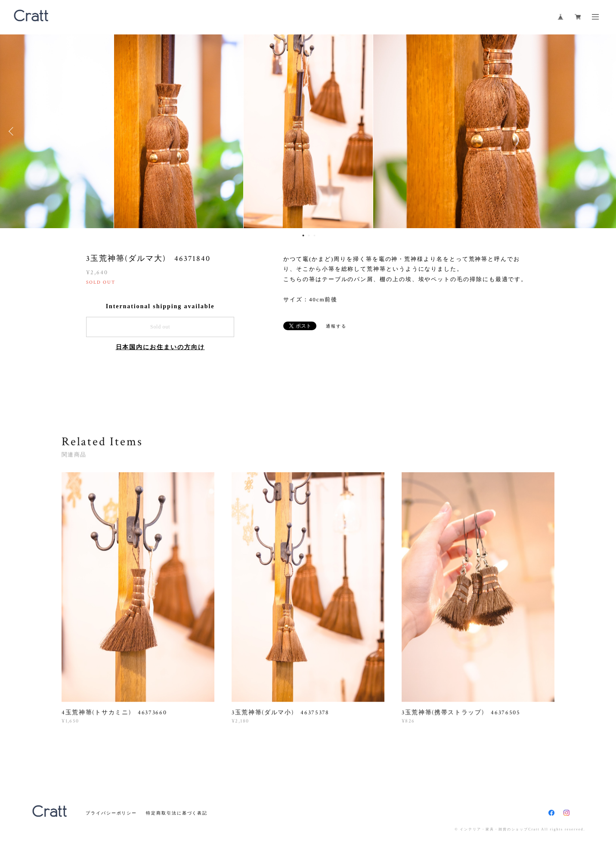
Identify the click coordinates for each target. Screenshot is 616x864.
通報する (336, 326)
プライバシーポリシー (111, 813)
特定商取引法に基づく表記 (177, 813)
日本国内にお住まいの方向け (160, 347)
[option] (308, 131)
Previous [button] (13, 131)
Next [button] (603, 131)
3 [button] (314, 235)
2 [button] (309, 235)
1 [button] (303, 235)
